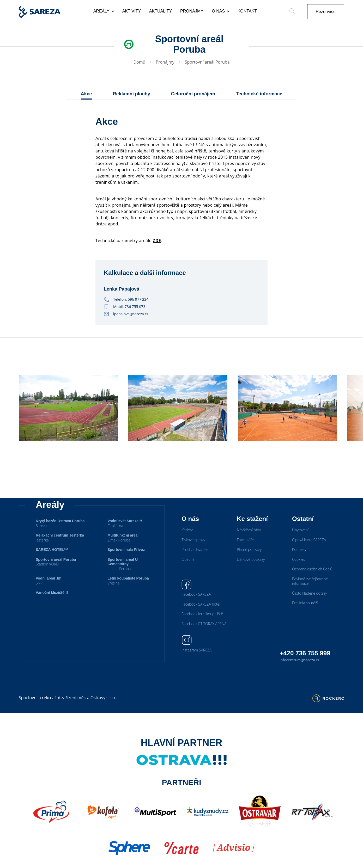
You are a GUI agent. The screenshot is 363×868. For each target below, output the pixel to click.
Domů (139, 62)
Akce (86, 94)
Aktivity (132, 11)
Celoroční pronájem (193, 94)
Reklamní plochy (132, 94)
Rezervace (326, 12)
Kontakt (247, 11)
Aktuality (161, 11)
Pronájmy (192, 11)
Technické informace (259, 94)
